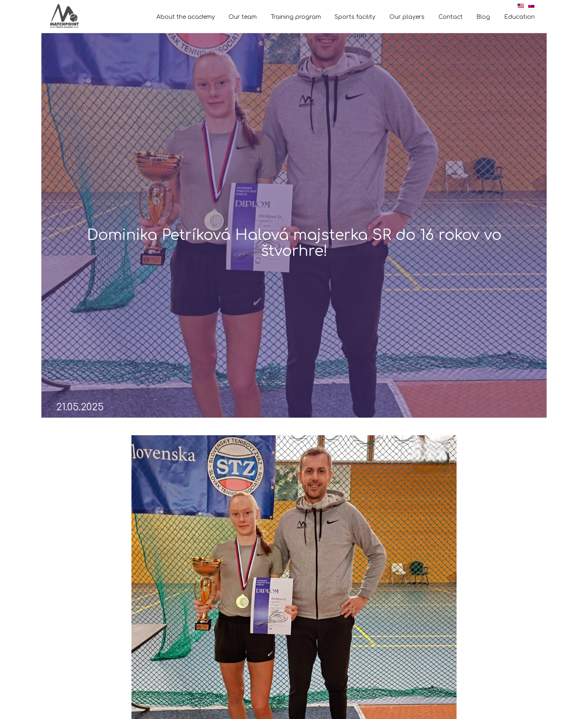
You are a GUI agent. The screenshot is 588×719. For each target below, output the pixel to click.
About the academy (186, 17)
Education (519, 17)
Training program (296, 17)
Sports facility (355, 17)
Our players (407, 17)
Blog (483, 17)
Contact (451, 17)
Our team (243, 17)
